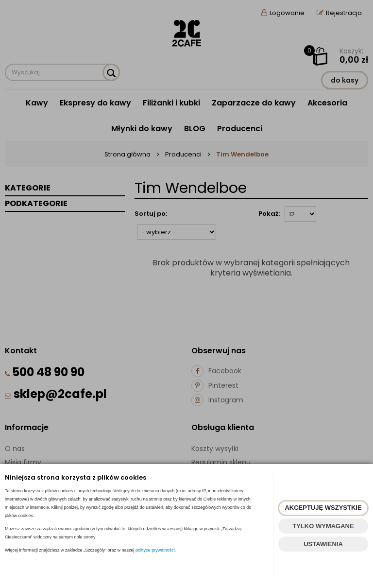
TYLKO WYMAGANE (323, 526)
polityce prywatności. (156, 550)
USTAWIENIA (323, 544)
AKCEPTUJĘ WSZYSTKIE (323, 508)
